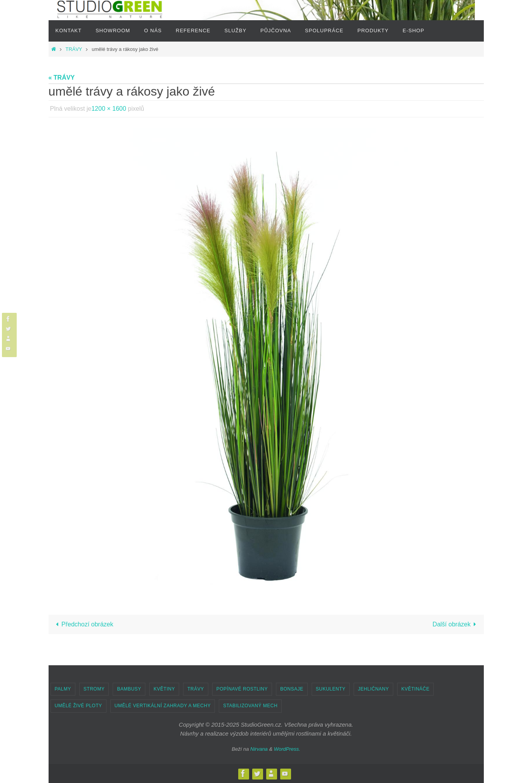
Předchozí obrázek (83, 624)
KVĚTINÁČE (416, 689)
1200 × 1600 (109, 109)
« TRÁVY (62, 78)
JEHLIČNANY (373, 689)
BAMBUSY (129, 689)
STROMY (94, 689)
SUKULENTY (331, 689)
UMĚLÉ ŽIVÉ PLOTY (78, 706)
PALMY (63, 689)
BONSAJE (292, 689)
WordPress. (287, 749)
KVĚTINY (164, 689)
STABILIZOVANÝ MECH (250, 706)
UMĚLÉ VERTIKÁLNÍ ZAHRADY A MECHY (163, 706)
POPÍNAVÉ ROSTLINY (242, 689)
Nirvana (259, 749)
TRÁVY (74, 49)
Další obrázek (456, 624)
